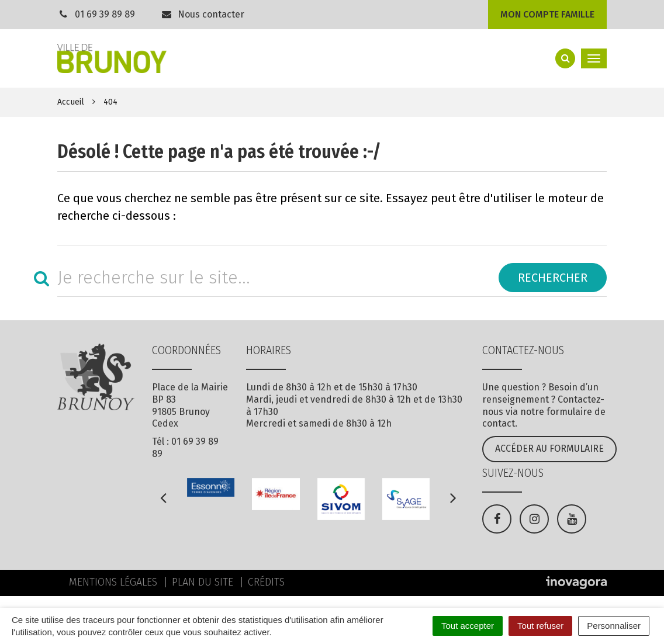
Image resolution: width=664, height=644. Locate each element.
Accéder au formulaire (549, 449)
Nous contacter (203, 14)
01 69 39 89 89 (105, 14)
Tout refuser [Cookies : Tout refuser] (540, 626)
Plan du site (203, 582)
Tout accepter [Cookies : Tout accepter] (468, 626)
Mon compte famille (547, 14)
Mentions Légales (113, 582)
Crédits (266, 582)
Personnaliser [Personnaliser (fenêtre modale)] (614, 626)
